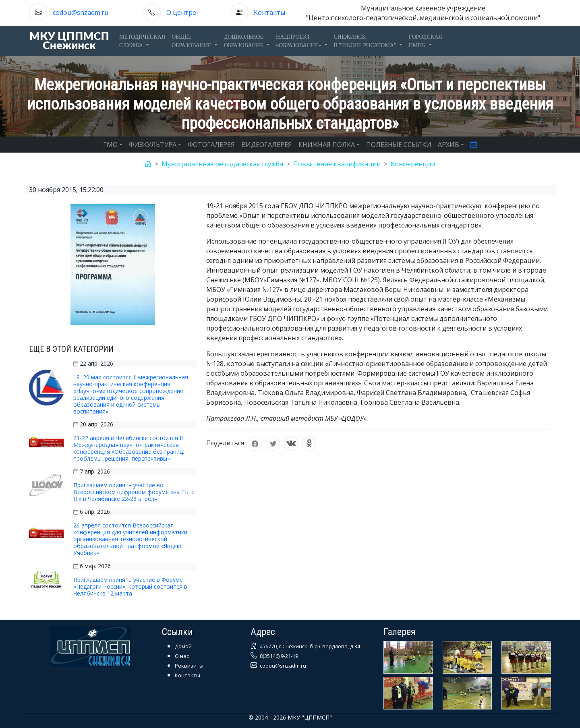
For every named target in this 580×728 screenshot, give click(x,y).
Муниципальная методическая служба (222, 164)
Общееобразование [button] (192, 41)
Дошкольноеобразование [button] (244, 41)
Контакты (269, 12)
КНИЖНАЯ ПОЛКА (327, 145)
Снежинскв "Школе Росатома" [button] (366, 41)
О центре (181, 12)
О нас (182, 656)
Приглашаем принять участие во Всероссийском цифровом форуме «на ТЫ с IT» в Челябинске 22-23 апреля (134, 492)
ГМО (110, 145)
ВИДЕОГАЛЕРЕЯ (267, 145)
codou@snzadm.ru (81, 12)
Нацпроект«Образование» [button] (299, 41)
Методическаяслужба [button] (142, 41)
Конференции (413, 164)
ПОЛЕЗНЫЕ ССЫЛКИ (399, 145)
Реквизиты (189, 666)
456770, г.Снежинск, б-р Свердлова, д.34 (309, 646)
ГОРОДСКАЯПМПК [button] (426, 41)
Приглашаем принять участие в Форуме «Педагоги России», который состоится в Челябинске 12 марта (130, 586)
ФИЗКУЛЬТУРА (153, 145)
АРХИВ (448, 145)
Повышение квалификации (337, 164)
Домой (183, 646)
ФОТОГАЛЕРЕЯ (211, 145)
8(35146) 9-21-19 (278, 656)
